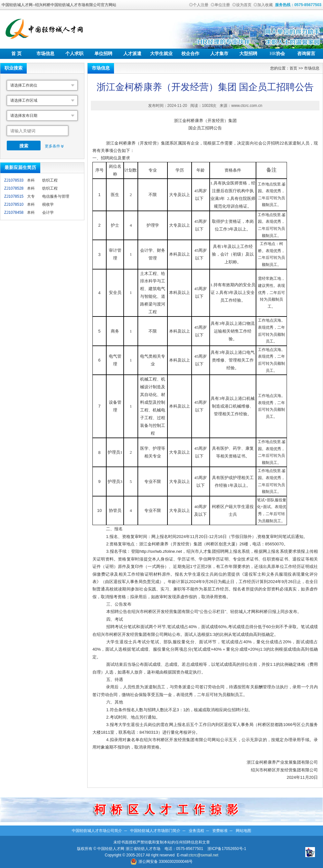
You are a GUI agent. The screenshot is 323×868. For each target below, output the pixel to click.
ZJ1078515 (14, 196)
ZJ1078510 (14, 204)
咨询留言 (306, 54)
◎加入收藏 (263, 5)
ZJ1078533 (14, 180)
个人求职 (74, 54)
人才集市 (219, 54)
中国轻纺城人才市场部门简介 (155, 831)
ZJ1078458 (14, 212)
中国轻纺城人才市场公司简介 (97, 831)
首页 (293, 68)
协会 (277, 54)
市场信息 (45, 54)
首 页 (16, 54)
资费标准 (220, 831)
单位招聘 (103, 54)
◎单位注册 (220, 5)
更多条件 (52, 146)
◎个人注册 (199, 5)
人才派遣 (132, 54)
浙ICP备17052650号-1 (227, 849)
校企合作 (190, 54)
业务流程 (196, 831)
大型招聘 (248, 54)
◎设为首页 (242, 5)
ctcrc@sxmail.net (204, 855)
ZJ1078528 (14, 188)
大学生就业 (161, 54)
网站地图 (243, 831)
